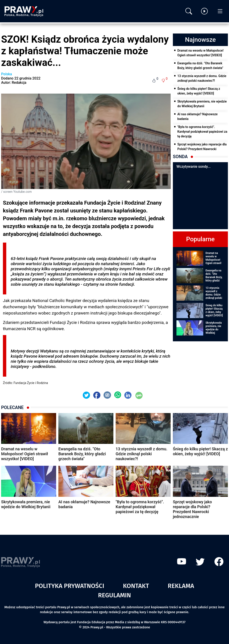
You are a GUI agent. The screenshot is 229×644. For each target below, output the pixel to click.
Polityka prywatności (70, 586)
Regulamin (114, 595)
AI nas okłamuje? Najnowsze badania (197, 116)
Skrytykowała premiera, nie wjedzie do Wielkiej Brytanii (202, 104)
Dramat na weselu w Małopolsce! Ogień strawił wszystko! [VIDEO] (200, 53)
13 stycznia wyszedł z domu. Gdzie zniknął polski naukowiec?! (202, 78)
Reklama (181, 586)
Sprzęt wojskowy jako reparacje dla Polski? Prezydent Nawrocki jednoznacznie (202, 149)
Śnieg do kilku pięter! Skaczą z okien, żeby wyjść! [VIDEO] (199, 91)
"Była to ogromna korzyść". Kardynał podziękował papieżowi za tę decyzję (202, 132)
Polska (6, 74)
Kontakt (136, 586)
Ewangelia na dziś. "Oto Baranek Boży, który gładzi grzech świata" (200, 66)
